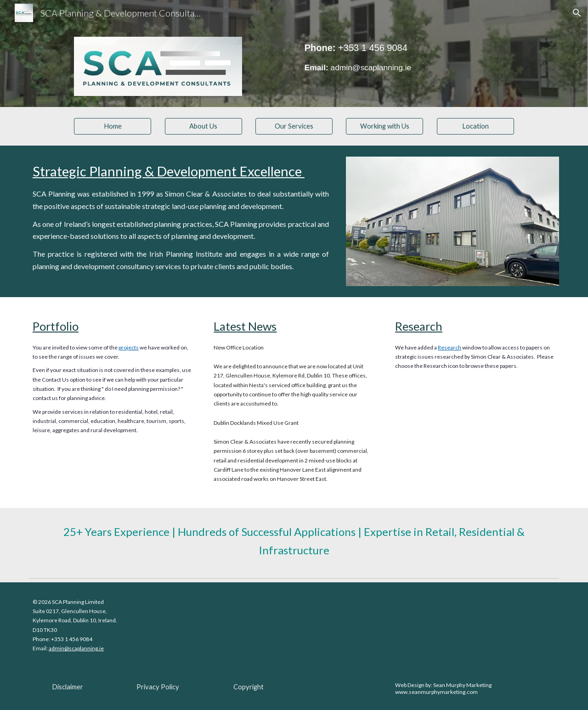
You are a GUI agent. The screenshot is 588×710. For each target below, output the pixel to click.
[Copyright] (249, 687)
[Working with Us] (384, 126)
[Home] (113, 126)
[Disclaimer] (68, 687)
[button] (577, 13)
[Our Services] (294, 126)
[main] (385, 57)
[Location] (475, 126)
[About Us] (204, 126)
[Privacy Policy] (158, 687)
